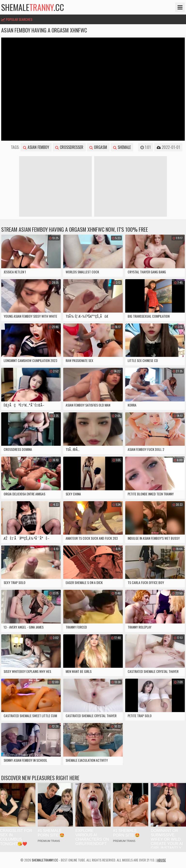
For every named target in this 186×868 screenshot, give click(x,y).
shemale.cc (33, 7)
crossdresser (69, 147)
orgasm (98, 147)
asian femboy (36, 147)
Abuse (162, 860)
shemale (122, 147)
